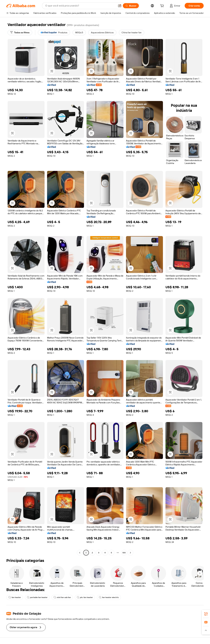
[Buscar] (131, 6)
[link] (206, 614)
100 (124, 553)
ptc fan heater (85, 597)
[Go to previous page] (80, 553)
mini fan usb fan (62, 597)
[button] (120, 6)
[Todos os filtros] (20, 33)
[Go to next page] (130, 553)
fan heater (15, 597)
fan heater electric (109, 597)
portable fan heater (37, 597)
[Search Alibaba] (80, 6)
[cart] (163, 6)
